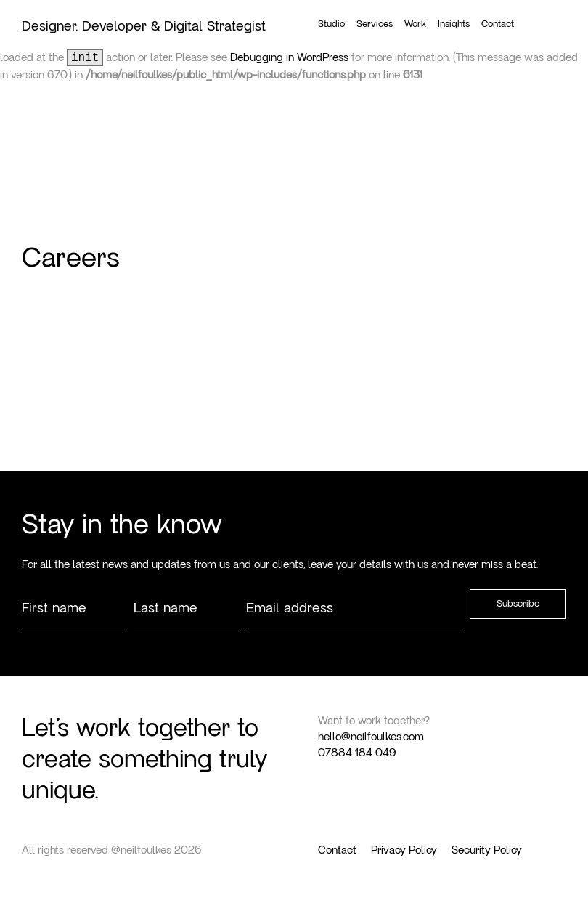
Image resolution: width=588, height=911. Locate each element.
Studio (331, 24)
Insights (454, 24)
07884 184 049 (357, 753)
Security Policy (487, 850)
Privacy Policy (404, 850)
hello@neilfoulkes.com (371, 737)
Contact (498, 24)
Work (415, 24)
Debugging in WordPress (289, 57)
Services (375, 24)
